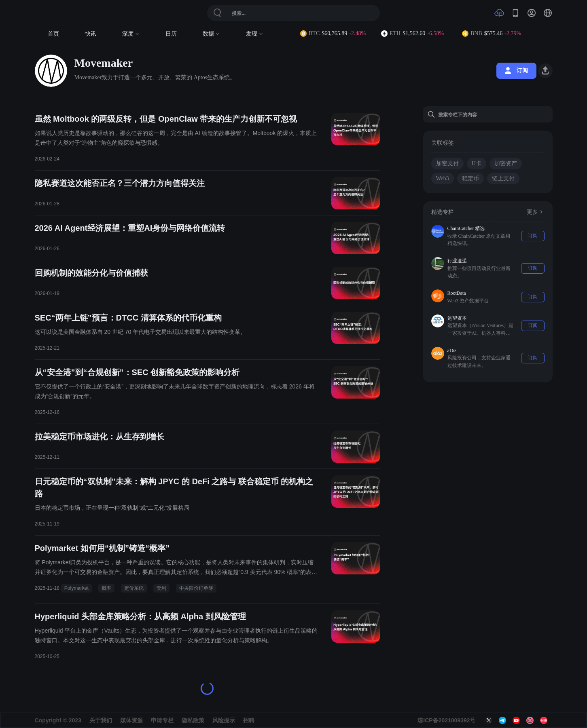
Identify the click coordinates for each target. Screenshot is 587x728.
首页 (53, 34)
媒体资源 (131, 720)
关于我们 (101, 720)
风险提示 (224, 720)
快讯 (91, 34)
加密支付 (447, 164)
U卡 (477, 164)
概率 (106, 588)
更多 (536, 212)
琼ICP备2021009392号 (446, 720)
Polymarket (76, 588)
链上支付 (503, 178)
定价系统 (134, 588)
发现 (255, 34)
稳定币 (470, 178)
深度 (131, 34)
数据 (211, 34)
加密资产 (506, 164)
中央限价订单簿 (196, 588)
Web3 (443, 178)
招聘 (249, 720)
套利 (161, 588)
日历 (171, 34)
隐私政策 (193, 720)
